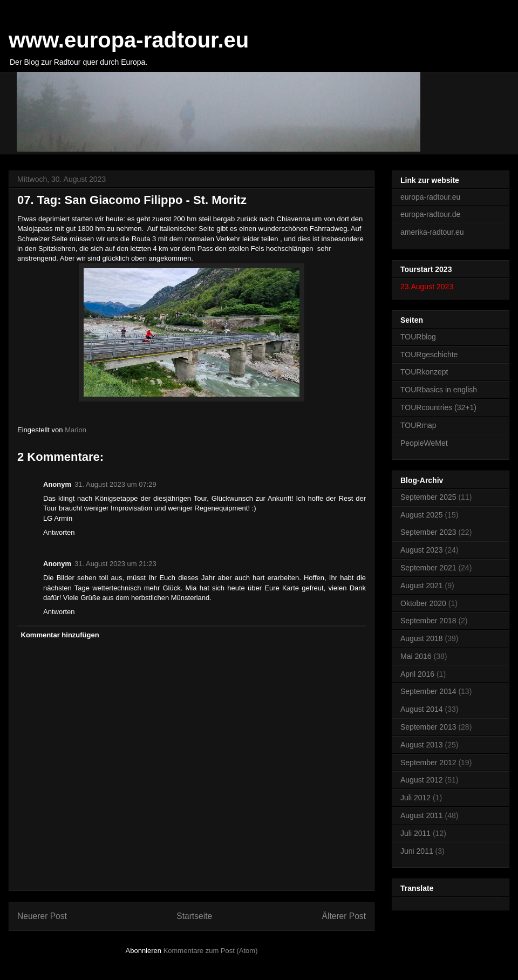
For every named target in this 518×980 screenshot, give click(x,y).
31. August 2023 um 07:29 (115, 484)
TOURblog (418, 337)
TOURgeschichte (429, 355)
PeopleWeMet (424, 443)
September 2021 (428, 568)
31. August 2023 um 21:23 (115, 564)
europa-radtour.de (430, 214)
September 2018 (428, 621)
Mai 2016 (416, 656)
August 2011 (422, 815)
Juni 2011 (417, 851)
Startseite (194, 916)
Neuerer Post (42, 916)
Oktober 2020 (423, 603)
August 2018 (422, 638)
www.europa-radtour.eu (129, 40)
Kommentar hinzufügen (60, 635)
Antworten (59, 532)
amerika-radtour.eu (432, 232)
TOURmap (418, 425)
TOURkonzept (424, 372)
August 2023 (422, 550)
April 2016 (417, 674)
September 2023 (428, 532)
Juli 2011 (415, 833)
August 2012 (422, 780)
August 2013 (422, 745)
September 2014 (428, 691)
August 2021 (422, 586)
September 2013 (428, 727)
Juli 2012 (415, 798)
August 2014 (422, 709)
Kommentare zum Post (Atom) (211, 951)
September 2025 (428, 497)
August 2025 (422, 515)
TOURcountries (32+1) (438, 407)
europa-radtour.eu (430, 197)
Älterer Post (344, 916)
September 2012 (428, 763)
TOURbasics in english (439, 390)
